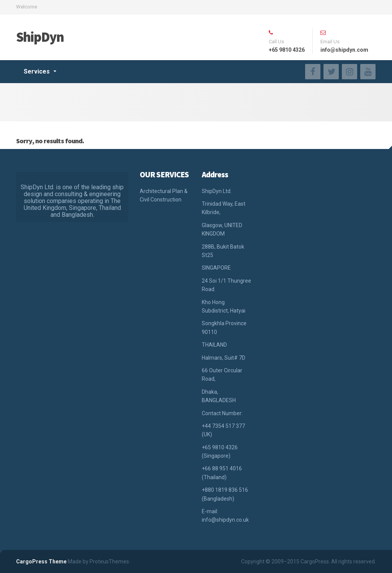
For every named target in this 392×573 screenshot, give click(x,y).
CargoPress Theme (41, 562)
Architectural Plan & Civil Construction (164, 195)
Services (37, 71)
